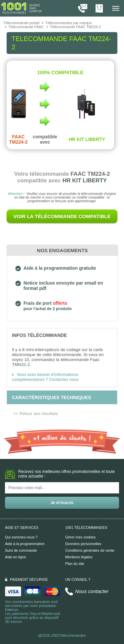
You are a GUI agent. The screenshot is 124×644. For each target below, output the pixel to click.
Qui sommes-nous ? (21, 537)
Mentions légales (79, 557)
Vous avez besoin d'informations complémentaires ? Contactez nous (45, 377)
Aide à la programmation (25, 544)
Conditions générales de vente (90, 550)
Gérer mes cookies (80, 537)
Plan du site (75, 564)
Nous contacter (92, 591)
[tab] (62, 335)
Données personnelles (83, 544)
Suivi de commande (21, 550)
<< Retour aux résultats (36, 414)
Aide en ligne (16, 557)
